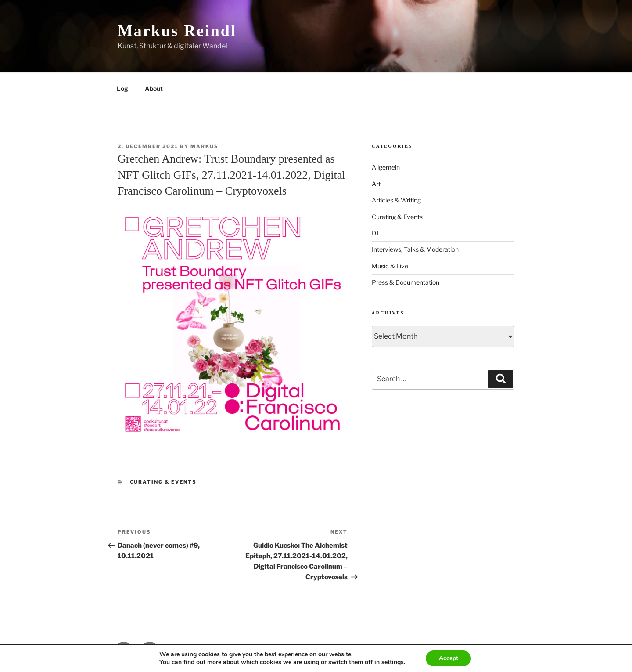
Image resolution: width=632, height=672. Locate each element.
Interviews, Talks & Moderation (415, 249)
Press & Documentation (406, 282)
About (154, 89)
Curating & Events (163, 482)
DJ (375, 233)
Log (122, 89)
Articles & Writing (396, 200)
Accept (449, 658)
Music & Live (390, 266)
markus (205, 146)
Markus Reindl (177, 31)
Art (376, 184)
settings (392, 662)
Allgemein (386, 167)
